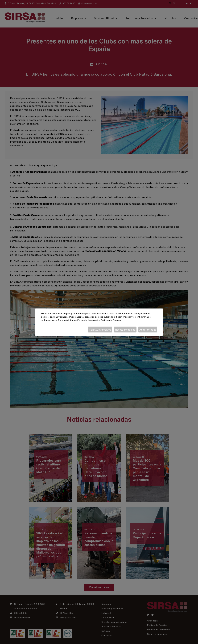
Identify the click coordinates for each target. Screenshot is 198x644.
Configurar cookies (100, 330)
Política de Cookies (111, 320)
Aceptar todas (148, 330)
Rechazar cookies (125, 330)
